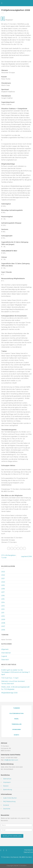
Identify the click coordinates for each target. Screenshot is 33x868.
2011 (3, 613)
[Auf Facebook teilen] (12, 548)
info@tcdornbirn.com (11, 760)
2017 (3, 592)
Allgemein (5, 649)
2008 (3, 623)
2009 (3, 620)
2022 (3, 575)
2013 (3, 606)
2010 (3, 616)
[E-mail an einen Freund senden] (18, 548)
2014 (3, 602)
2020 (3, 582)
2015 (3, 599)
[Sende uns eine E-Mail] (7, 850)
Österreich (5, 660)
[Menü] (2, 3)
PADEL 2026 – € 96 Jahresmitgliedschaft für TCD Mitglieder (15, 688)
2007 (3, 626)
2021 (3, 579)
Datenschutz (28, 852)
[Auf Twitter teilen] (15, 548)
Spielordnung (7, 790)
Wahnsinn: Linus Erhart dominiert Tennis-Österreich (13, 682)
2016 (3, 596)
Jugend (4, 656)
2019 (3, 585)
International (6, 653)
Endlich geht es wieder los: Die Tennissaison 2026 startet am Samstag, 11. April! (16, 672)
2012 (3, 609)
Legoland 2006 (26, 556)
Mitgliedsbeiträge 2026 (9, 693)
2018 (3, 589)
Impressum (28, 850)
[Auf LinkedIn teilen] (24, 548)
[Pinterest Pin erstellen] (21, 548)
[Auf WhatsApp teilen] (9, 548)
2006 (3, 630)
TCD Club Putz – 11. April (10, 678)
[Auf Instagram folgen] (4, 850)
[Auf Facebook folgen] (1, 850)
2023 (3, 572)
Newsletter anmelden (12, 836)
